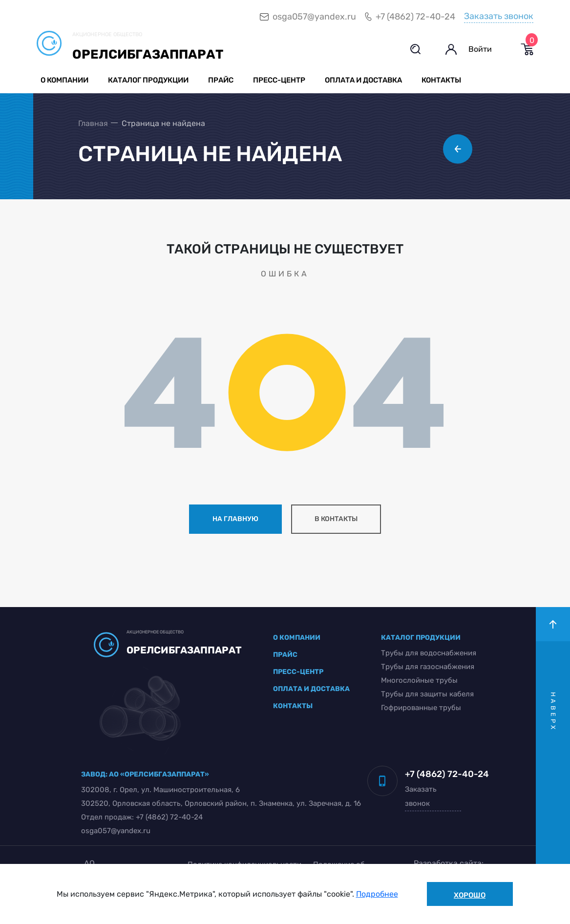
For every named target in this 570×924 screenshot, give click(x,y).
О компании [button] (64, 80)
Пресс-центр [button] (279, 80)
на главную (235, 519)
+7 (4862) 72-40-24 (415, 17)
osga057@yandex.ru (314, 17)
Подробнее (377, 894)
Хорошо (470, 895)
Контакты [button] (441, 80)
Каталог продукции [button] (148, 80)
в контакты (336, 519)
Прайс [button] (221, 80)
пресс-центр (298, 672)
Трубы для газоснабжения (428, 667)
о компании (297, 638)
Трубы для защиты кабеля (427, 694)
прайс (285, 655)
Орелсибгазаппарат (148, 54)
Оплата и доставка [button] (363, 80)
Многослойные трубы (419, 680)
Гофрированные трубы (421, 708)
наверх (553, 712)
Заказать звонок (499, 16)
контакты (293, 706)
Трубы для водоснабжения (429, 653)
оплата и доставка (311, 689)
